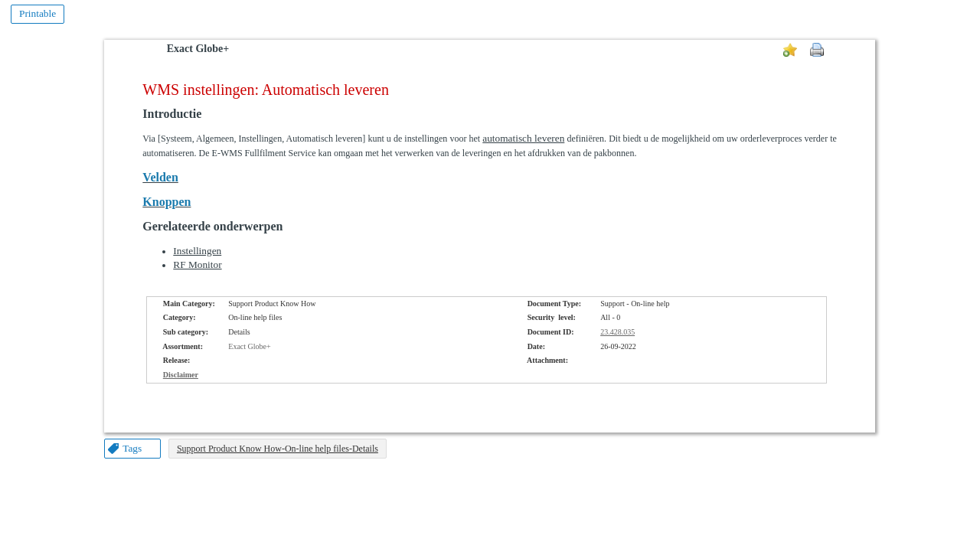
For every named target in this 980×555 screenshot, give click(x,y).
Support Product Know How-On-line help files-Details (278, 449)
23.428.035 (617, 332)
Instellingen (197, 251)
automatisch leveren (523, 138)
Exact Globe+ (198, 49)
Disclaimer (181, 375)
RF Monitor (197, 264)
